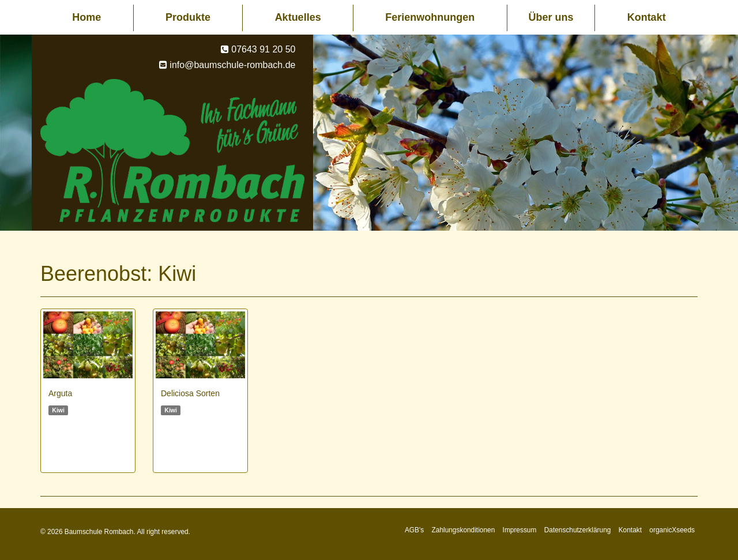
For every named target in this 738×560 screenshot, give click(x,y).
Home (86, 17)
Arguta (60, 393)
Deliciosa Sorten (190, 393)
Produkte (188, 17)
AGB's (414, 530)
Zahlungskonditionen (464, 530)
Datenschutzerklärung (578, 530)
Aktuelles (298, 17)
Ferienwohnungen (430, 17)
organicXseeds (672, 530)
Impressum (520, 530)
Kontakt (647, 17)
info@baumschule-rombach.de (232, 65)
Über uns (551, 17)
